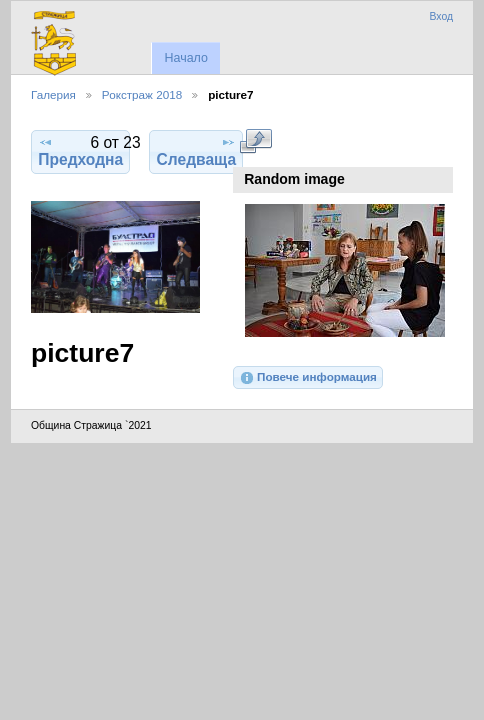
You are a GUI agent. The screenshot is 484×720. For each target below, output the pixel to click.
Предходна (80, 151)
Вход (441, 16)
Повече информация (308, 378)
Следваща (197, 151)
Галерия (53, 94)
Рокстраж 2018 (142, 94)
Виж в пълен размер (255, 141)
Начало (185, 58)
